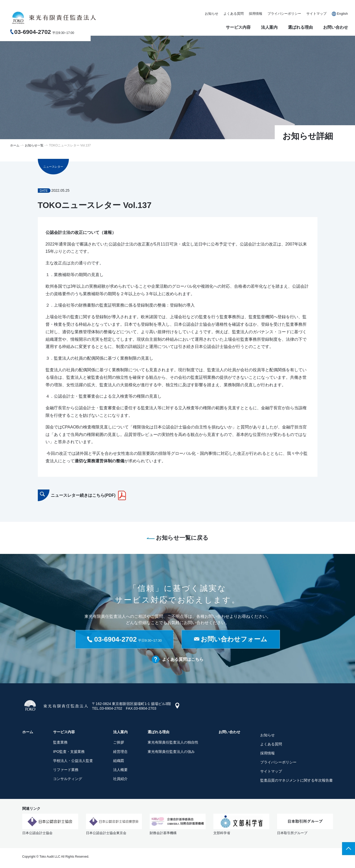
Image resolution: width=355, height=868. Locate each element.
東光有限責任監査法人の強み (171, 752)
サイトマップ (316, 14)
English (342, 14)
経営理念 (120, 752)
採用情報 (256, 14)
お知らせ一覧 (34, 145)
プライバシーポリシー (284, 14)
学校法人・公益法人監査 (73, 761)
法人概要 (120, 770)
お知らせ (212, 14)
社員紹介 (120, 779)
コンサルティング (68, 779)
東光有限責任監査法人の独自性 (173, 743)
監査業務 (60, 743)
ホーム (15, 145)
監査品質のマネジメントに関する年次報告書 (296, 781)
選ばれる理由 (300, 27)
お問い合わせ (336, 27)
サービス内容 (238, 27)
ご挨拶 (119, 743)
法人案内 (269, 27)
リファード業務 (66, 770)
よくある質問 (234, 14)
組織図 (119, 761)
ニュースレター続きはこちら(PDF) (83, 495)
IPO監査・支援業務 (69, 752)
